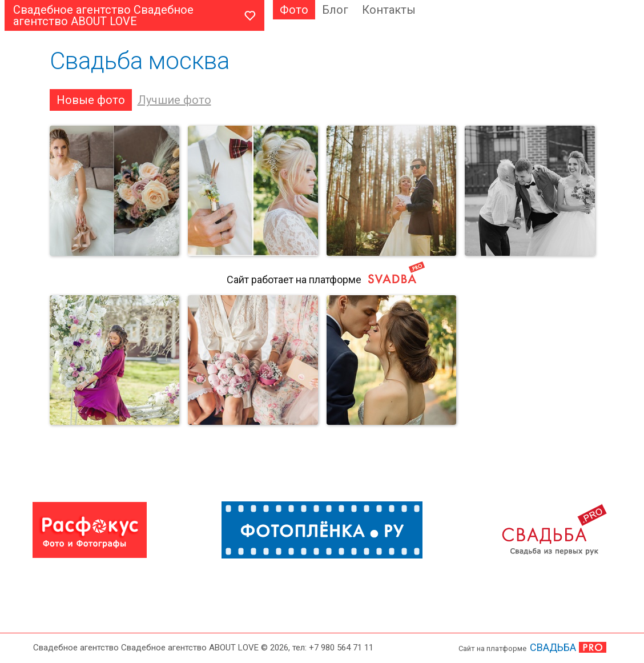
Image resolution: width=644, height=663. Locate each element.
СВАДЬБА (553, 647)
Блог (335, 10)
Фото (294, 10)
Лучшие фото (174, 100)
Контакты (389, 10)
